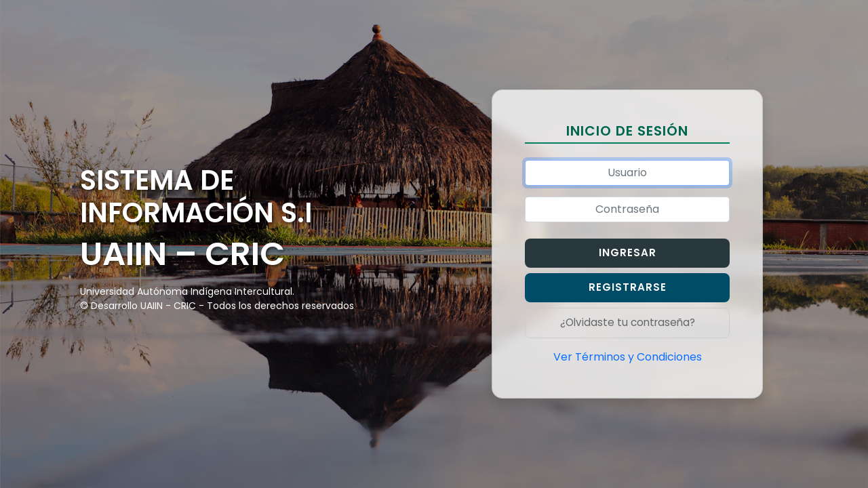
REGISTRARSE (628, 287)
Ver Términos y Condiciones (628, 357)
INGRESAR (628, 252)
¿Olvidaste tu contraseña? (628, 322)
